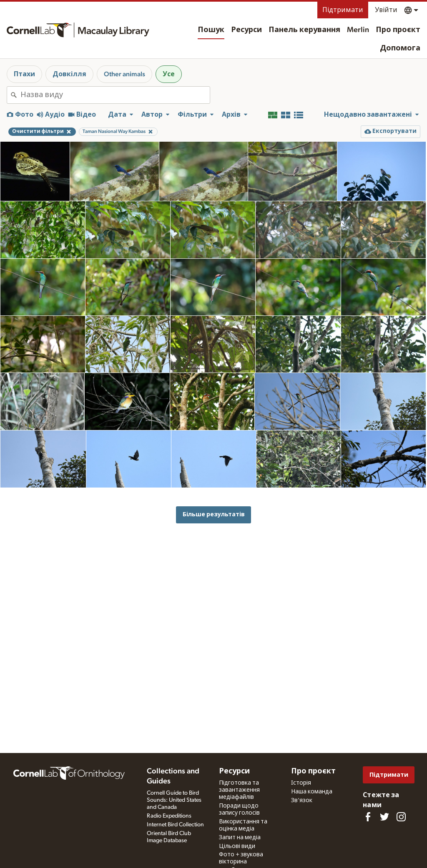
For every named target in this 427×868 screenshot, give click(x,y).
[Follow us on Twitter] (384, 817)
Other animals (124, 74)
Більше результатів (214, 514)
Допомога (400, 48)
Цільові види (237, 846)
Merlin (358, 30)
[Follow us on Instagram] (401, 817)
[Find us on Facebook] (368, 817)
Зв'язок (302, 800)
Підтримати (343, 10)
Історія (301, 783)
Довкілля (69, 74)
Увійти (386, 10)
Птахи (24, 74)
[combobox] (115, 95)
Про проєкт (398, 30)
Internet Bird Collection (175, 825)
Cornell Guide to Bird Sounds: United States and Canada (174, 800)
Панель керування (304, 30)
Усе (169, 74)
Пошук (211, 30)
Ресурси (246, 30)
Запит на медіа (240, 838)
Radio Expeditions (169, 816)
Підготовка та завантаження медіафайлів (239, 790)
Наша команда (312, 792)
